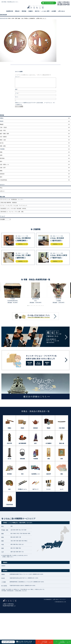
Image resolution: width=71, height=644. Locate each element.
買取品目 (17, 11)
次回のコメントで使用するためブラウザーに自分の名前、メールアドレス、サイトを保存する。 (35, 104)
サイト (17, 97)
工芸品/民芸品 (3, 180)
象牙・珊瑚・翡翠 (4, 134)
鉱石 (1, 177)
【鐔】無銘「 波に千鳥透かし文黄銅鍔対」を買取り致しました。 (31, 18)
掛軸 (1, 152)
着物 (1, 171)
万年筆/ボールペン (22, 489)
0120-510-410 (9, 606)
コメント (18, 77)
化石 (9, 489)
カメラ (62, 489)
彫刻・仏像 (3, 140)
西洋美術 (2, 158)
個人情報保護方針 (48, 599)
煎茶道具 (2, 174)
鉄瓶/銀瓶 (22, 459)
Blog (1, 188)
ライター (49, 489)
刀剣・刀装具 (3, 127)
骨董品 (9, 428)
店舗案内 (31, 11)
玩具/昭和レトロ (35, 474)
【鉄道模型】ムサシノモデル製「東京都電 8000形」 (14, 209)
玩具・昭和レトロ (4, 165)
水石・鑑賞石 (3, 137)
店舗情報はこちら (22, 244)
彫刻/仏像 (62, 443)
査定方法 (37, 11)
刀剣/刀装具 (62, 428)
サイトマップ (63, 599)
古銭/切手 (49, 474)
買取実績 (24, 11)
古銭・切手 (3, 168)
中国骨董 (35, 459)
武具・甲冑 (3, 131)
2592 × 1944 (11, 18)
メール (17, 93)
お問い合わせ (61, 11)
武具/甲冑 (9, 443)
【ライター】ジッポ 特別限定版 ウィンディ (12, 199)
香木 (1, 161)
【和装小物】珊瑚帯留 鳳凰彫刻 (8, 203)
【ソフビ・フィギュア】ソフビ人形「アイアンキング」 (14, 206)
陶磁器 (2, 124)
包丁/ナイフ (35, 489)
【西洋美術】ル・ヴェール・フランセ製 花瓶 (12, 212)
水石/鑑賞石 (49, 443)
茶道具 (22, 428)
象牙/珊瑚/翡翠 (22, 443)
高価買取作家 (10, 11)
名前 (16, 89)
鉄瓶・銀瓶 (3, 146)
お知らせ (2, 191)
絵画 (1, 155)
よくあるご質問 (45, 11)
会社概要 (54, 11)
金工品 (2, 143)
